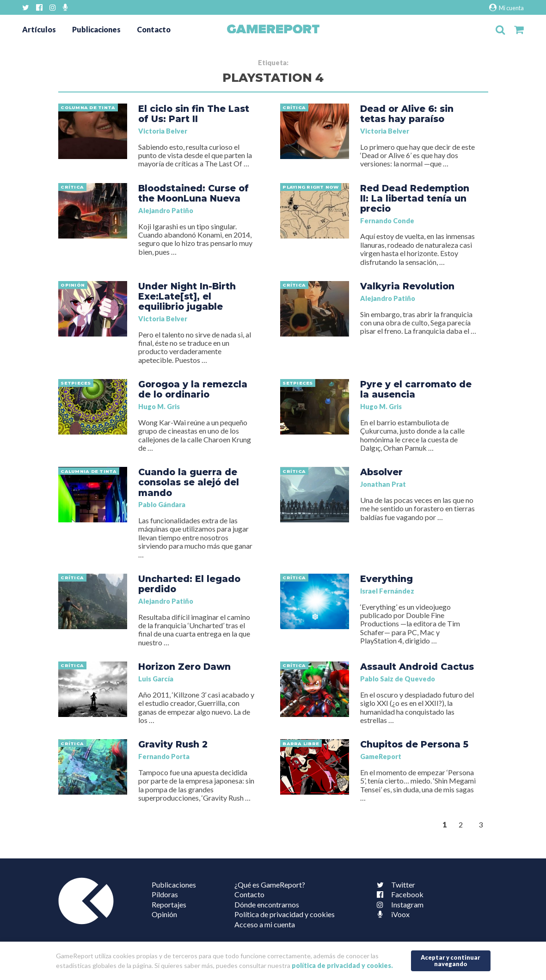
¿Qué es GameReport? (270, 885)
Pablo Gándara (162, 505)
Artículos (39, 29)
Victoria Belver (163, 131)
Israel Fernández (387, 591)
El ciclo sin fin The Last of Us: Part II (194, 114)
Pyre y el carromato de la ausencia (416, 389)
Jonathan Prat (383, 484)
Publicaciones (96, 29)
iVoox (391, 914)
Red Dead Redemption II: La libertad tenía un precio (415, 198)
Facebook (398, 894)
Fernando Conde (387, 221)
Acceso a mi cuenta (265, 924)
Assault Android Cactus (417, 667)
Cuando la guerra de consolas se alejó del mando (189, 482)
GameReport (381, 756)
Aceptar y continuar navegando (451, 960)
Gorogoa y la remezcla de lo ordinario (193, 389)
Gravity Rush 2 (173, 744)
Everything (386, 579)
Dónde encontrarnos (267, 904)
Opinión (164, 914)
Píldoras (165, 894)
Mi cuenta (506, 8)
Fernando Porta (164, 756)
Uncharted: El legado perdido (189, 584)
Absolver (381, 472)
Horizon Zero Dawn (184, 667)
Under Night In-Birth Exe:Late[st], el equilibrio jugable (187, 296)
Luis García (156, 679)
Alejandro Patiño (166, 211)
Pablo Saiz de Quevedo (398, 679)
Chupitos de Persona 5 (414, 744)
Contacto (154, 29)
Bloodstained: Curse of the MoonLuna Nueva (193, 193)
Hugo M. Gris (159, 407)
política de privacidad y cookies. (342, 965)
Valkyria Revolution (407, 286)
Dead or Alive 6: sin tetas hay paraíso (407, 114)
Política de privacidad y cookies (285, 914)
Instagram (398, 904)
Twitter (394, 885)
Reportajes (169, 904)
